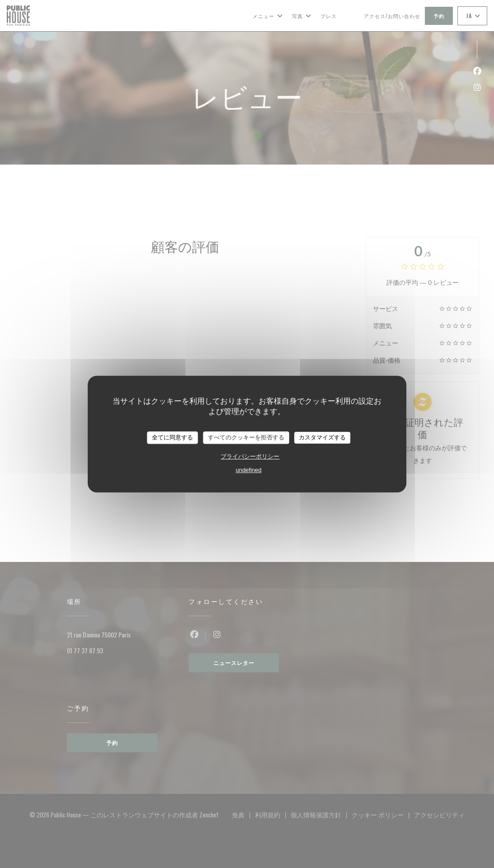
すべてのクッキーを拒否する (246, 437)
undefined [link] (248, 470)
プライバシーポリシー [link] (250, 456)
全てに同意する (172, 437)
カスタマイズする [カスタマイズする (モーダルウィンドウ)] (322, 437)
